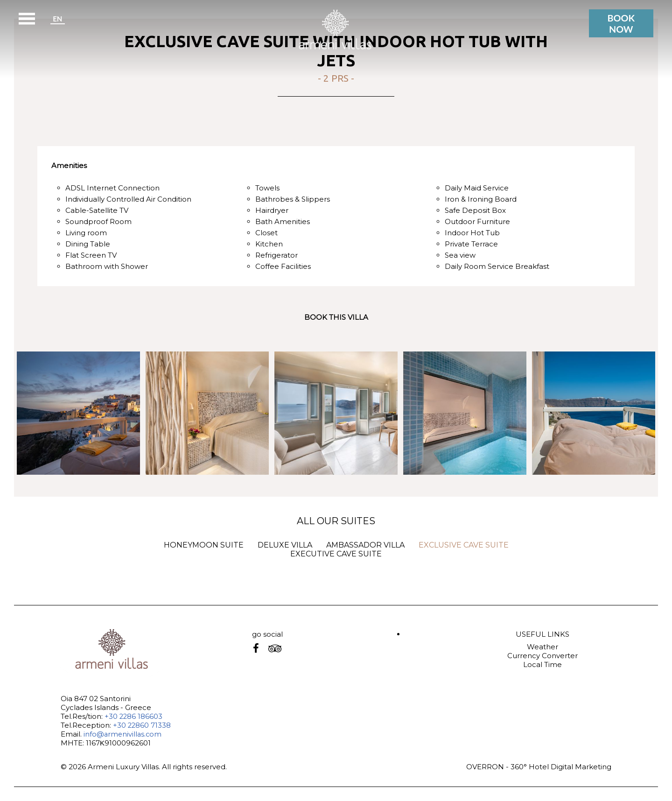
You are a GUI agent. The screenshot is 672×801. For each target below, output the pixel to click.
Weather (542, 647)
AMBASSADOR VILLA (365, 545)
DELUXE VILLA (285, 545)
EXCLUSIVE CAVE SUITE (464, 545)
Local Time (542, 664)
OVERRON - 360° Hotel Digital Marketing (539, 767)
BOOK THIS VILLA (336, 317)
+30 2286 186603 (134, 716)
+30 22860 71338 (142, 725)
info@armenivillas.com (123, 734)
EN (57, 18)
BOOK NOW (620, 23)
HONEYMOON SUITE (204, 545)
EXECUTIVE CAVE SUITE (336, 554)
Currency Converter (542, 656)
